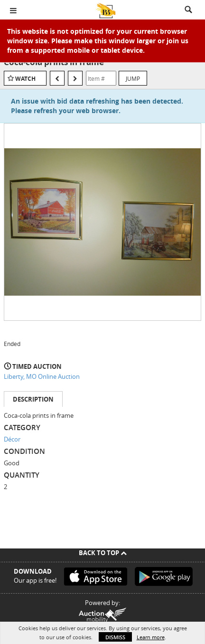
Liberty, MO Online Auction (42, 376)
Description (33, 399)
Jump (133, 78)
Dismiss (115, 637)
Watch (25, 79)
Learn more (151, 637)
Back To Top (103, 553)
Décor (12, 439)
